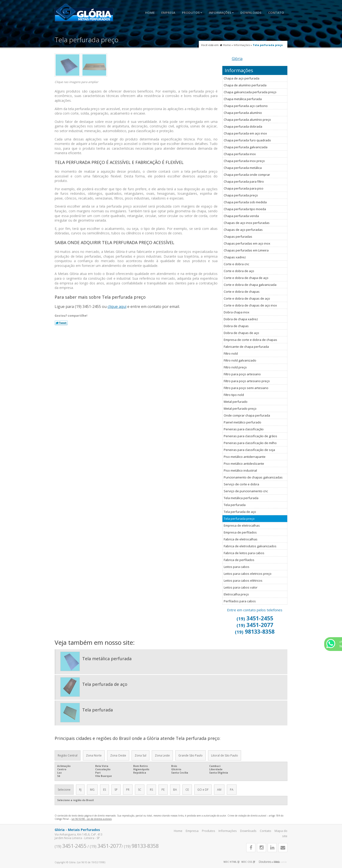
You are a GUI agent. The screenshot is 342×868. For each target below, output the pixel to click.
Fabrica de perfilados (239, 560)
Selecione (64, 790)
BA (175, 790)
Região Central (68, 755)
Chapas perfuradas (238, 237)
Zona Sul (140, 755)
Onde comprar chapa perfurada (247, 415)
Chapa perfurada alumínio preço (247, 120)
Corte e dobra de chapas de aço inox (250, 305)
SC (140, 790)
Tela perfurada (235, 505)
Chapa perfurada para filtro (244, 181)
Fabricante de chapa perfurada (246, 347)
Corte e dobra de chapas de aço (247, 298)
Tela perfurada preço (239, 519)
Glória (237, 59)
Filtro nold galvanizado (240, 360)
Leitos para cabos (237, 567)
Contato (276, 13)
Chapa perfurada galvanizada (246, 147)
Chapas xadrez (235, 257)
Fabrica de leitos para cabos (244, 553)
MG (92, 790)
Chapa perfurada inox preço (244, 161)
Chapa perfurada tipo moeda (245, 209)
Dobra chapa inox (237, 312)
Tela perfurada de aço (240, 512)
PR (128, 790)
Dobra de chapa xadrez (241, 319)
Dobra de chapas (236, 326)
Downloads (251, 13)
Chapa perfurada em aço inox (245, 133)
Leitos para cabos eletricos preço (248, 574)
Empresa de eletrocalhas (242, 525)
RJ (80, 790)
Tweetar (61, 323)
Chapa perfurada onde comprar (247, 175)
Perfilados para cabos (240, 601)
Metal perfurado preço (240, 408)
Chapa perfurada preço (241, 195)
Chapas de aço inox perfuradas (247, 223)
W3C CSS (248, 862)
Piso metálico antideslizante (244, 464)
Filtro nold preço (235, 367)
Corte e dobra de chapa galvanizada (250, 285)
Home (150, 13)
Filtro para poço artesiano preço (247, 381)
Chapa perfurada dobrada (243, 126)
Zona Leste (162, 755)
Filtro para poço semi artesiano (246, 388)
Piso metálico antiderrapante (245, 457)
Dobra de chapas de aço (241, 333)
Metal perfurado (236, 402)
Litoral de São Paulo (225, 755)
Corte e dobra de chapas (242, 292)
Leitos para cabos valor (241, 587)
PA (232, 790)
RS (151, 790)
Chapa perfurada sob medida (245, 202)
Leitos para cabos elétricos (243, 580)
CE (187, 790)
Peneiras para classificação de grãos (250, 436)
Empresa (168, 13)
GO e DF (203, 790)
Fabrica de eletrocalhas (241, 539)
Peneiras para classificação (244, 429)
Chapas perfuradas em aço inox (247, 243)
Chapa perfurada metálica (243, 168)
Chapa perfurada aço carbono (246, 106)
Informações (221, 13)
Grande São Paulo (190, 755)
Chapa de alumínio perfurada (245, 85)
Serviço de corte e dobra (241, 484)
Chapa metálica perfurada (243, 99)
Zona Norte (94, 755)
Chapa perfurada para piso (244, 188)
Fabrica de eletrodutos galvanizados (250, 546)
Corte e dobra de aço (239, 271)
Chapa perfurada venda (241, 216)
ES (104, 790)
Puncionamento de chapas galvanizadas (253, 477)
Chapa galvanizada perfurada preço (250, 92)
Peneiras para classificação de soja (249, 450)
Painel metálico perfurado (242, 422)
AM (219, 790)
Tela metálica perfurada (241, 498)
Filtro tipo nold (234, 395)
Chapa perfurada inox (240, 154)
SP (116, 790)
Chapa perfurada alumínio (243, 113)
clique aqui (117, 306)
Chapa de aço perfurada (242, 78)
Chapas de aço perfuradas (243, 230)
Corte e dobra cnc (236, 264)
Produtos (192, 13)
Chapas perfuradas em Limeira (246, 250)
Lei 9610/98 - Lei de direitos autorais (92, 819)
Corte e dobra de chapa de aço (246, 278)
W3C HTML (231, 862)
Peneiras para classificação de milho (250, 443)
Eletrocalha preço (236, 594)
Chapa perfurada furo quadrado (247, 140)
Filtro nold (231, 353)
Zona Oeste (118, 755)
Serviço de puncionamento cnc (246, 491)
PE (163, 790)
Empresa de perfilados (240, 532)
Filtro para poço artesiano (242, 374)
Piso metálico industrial (240, 470)
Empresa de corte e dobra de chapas (250, 340)
